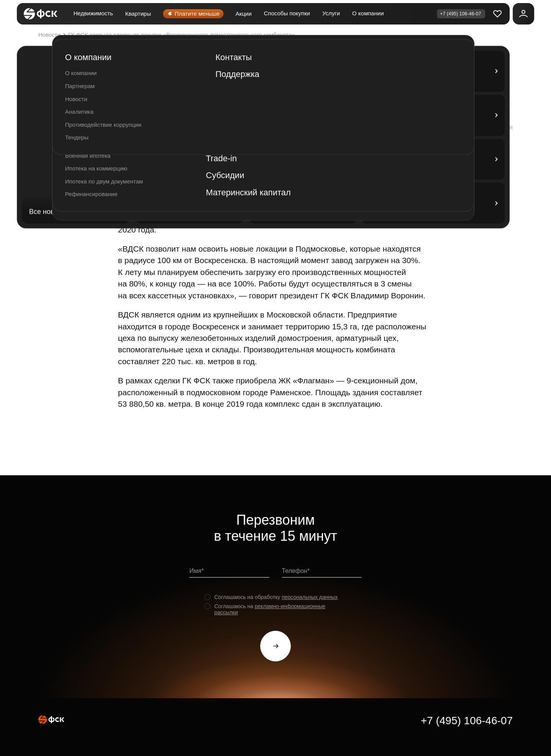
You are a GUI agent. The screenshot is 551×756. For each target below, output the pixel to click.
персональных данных (310, 597)
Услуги (331, 13)
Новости (53, 35)
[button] (489, 128)
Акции (244, 14)
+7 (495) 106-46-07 (467, 721)
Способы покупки (287, 13)
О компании (368, 13)
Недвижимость (93, 13)
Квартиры (138, 14)
